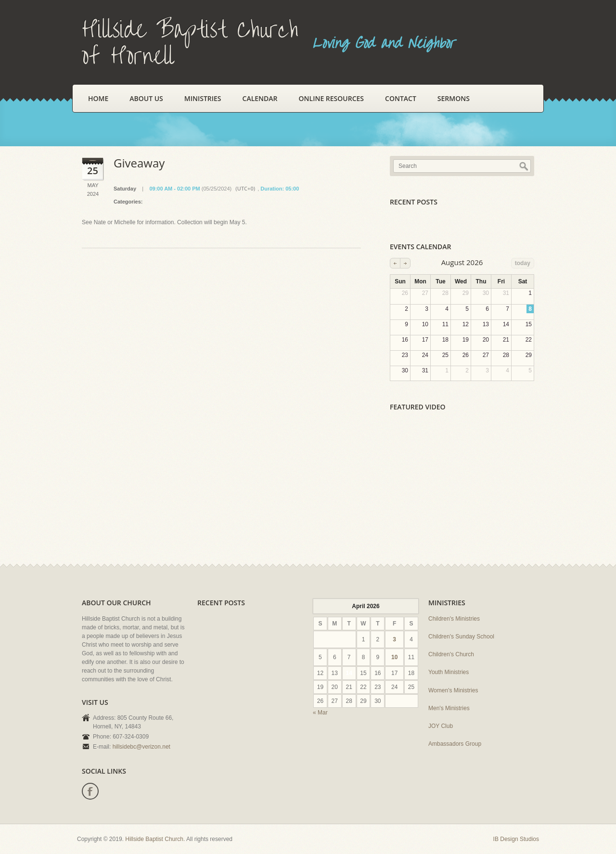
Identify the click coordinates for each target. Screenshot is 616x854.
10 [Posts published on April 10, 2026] (394, 657)
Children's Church (451, 654)
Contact (401, 98)
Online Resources (331, 98)
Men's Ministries (449, 708)
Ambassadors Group (455, 744)
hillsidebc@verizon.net (141, 747)
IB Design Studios (516, 839)
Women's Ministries (453, 690)
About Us (146, 98)
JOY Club (441, 726)
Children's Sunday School (461, 637)
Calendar (260, 98)
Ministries (203, 98)
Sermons (454, 98)
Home (98, 98)
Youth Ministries (449, 672)
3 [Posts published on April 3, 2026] (394, 639)
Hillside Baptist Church (154, 839)
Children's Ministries (454, 619)
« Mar (320, 713)
